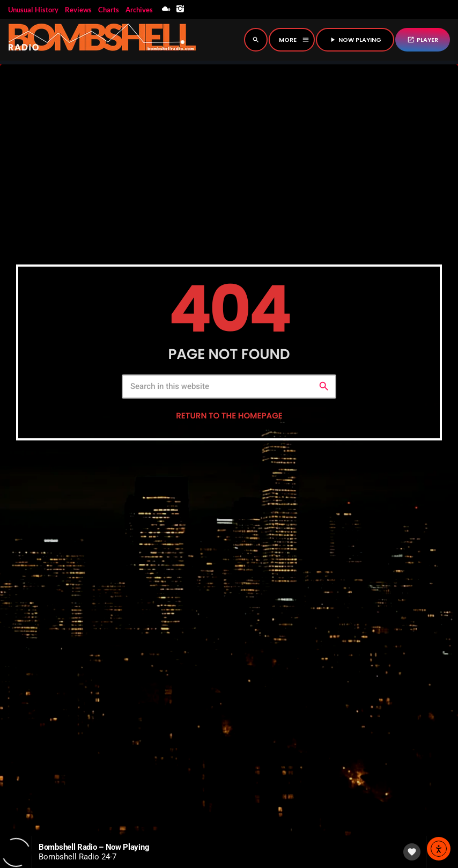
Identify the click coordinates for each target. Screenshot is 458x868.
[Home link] (102, 40)
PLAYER (423, 40)
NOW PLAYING (355, 40)
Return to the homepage (229, 430)
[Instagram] (180, 9)
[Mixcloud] (166, 9)
